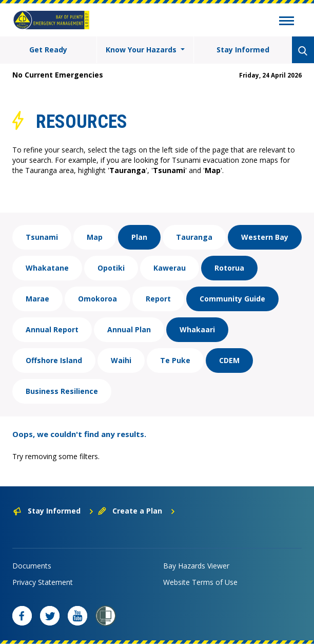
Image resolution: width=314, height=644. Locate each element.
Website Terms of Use (200, 582)
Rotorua (229, 268)
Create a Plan (137, 511)
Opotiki (111, 268)
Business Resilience (62, 391)
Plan (139, 237)
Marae (37, 299)
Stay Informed (243, 50)
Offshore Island (54, 360)
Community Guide (232, 299)
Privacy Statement (43, 582)
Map (95, 237)
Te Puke (175, 360)
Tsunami (42, 237)
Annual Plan (129, 329)
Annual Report (52, 329)
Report (158, 299)
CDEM (229, 360)
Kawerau (170, 268)
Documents (32, 566)
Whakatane (47, 268)
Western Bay (265, 237)
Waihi (121, 360)
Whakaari (197, 329)
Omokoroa (97, 299)
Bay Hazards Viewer (196, 566)
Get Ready (48, 50)
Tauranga (194, 237)
